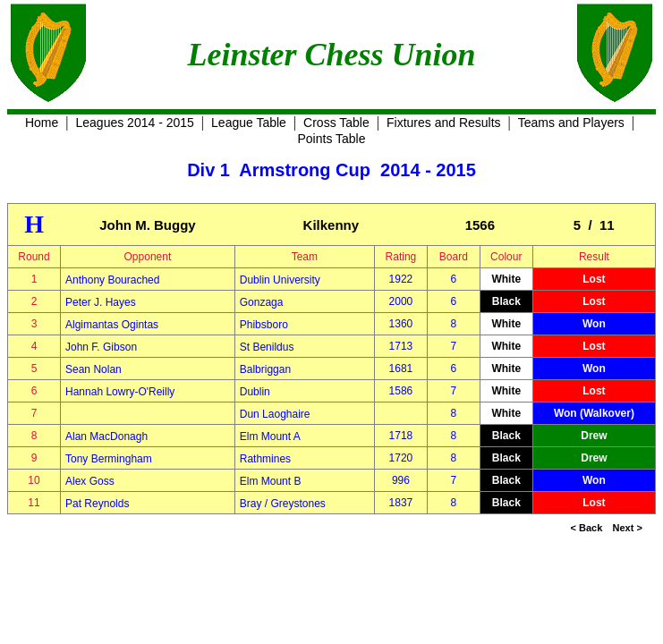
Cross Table (336, 123)
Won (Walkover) (594, 413)
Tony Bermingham (109, 459)
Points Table (331, 139)
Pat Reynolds (97, 504)
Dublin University (280, 280)
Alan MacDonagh (106, 436)
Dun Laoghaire (275, 414)
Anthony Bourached (112, 280)
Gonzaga (262, 302)
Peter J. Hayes (101, 302)
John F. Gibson (101, 347)
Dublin (255, 392)
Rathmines (265, 459)
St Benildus (267, 347)
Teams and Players (571, 123)
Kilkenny (331, 225)
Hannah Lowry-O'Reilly (120, 392)
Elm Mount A (270, 436)
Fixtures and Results (444, 123)
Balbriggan (265, 369)
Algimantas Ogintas (112, 325)
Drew (594, 436)
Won (594, 324)
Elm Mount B (271, 481)
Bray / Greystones (283, 504)
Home (42, 123)
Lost (594, 279)
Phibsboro (264, 325)
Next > (628, 528)
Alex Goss (90, 481)
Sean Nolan (93, 369)
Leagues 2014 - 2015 (135, 123)
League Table (249, 123)
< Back (587, 528)
